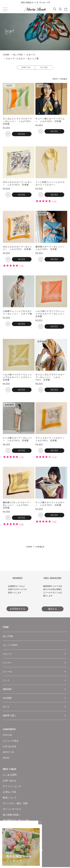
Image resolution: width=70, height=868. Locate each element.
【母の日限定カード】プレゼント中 (35, 2)
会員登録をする (17, 610)
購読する (53, 610)
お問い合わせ (10, 781)
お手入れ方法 (10, 747)
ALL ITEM (18, 55)
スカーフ (31, 55)
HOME (6, 55)
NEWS (6, 759)
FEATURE (8, 736)
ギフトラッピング (12, 787)
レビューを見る (11, 742)
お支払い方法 (10, 793)
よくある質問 (10, 776)
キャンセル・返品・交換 (15, 804)
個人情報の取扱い (12, 816)
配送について (10, 798)
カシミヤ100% (10, 646)
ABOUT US (8, 753)
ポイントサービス (12, 810)
